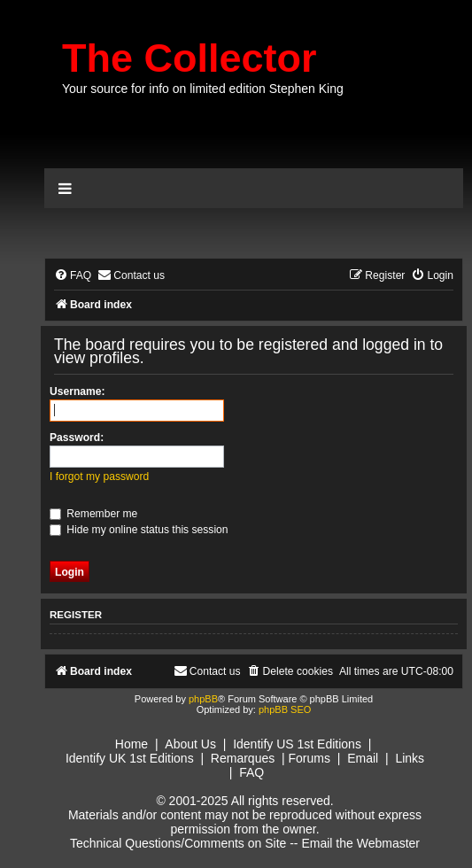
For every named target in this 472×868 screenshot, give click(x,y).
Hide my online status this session (139, 530)
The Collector (190, 58)
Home (132, 744)
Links (410, 758)
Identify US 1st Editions (297, 744)
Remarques (243, 758)
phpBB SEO (285, 709)
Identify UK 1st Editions (130, 758)
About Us (190, 744)
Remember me (93, 514)
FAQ (251, 772)
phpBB (203, 699)
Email (363, 758)
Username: (77, 391)
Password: (77, 438)
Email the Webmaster (360, 843)
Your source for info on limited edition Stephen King (203, 89)
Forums (310, 758)
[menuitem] (73, 276)
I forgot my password (99, 477)
